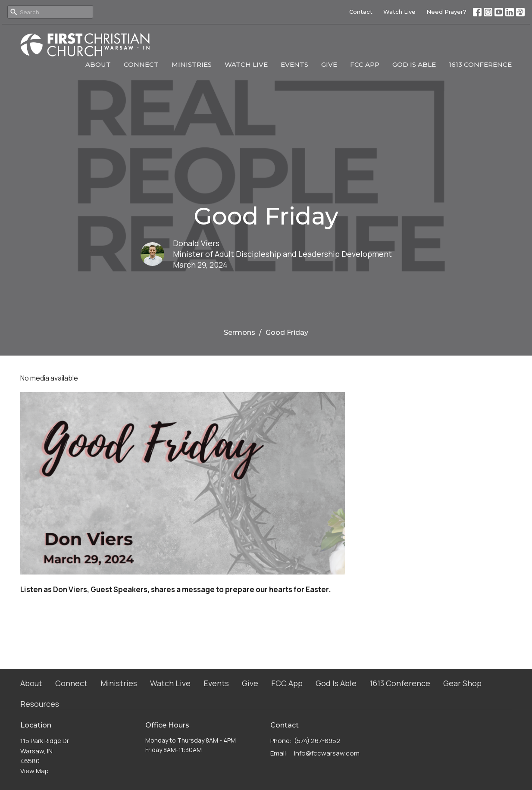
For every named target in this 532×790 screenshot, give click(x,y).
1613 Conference (480, 64)
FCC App (365, 64)
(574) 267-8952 (317, 741)
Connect (141, 64)
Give (329, 64)
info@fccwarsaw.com (327, 753)
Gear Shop (462, 683)
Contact (361, 12)
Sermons (239, 333)
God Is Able (414, 64)
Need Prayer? (446, 12)
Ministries (192, 64)
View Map (34, 771)
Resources (40, 704)
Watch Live (399, 12)
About (98, 64)
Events (294, 64)
